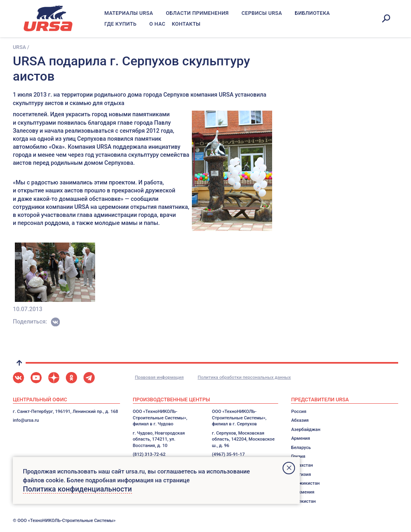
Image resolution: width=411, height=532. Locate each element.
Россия (299, 412)
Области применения (197, 13)
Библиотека (312, 13)
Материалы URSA (129, 13)
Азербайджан (306, 430)
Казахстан (302, 465)
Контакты (186, 24)
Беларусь (301, 448)
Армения (300, 438)
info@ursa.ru (26, 420)
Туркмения (303, 492)
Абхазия (300, 420)
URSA (19, 47)
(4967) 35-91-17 (228, 454)
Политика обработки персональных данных (244, 377)
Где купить (120, 24)
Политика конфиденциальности (77, 489)
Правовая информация (159, 377)
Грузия (298, 456)
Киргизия (301, 474)
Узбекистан (303, 501)
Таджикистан (305, 483)
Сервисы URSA (262, 13)
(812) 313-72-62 (149, 454)
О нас (157, 24)
